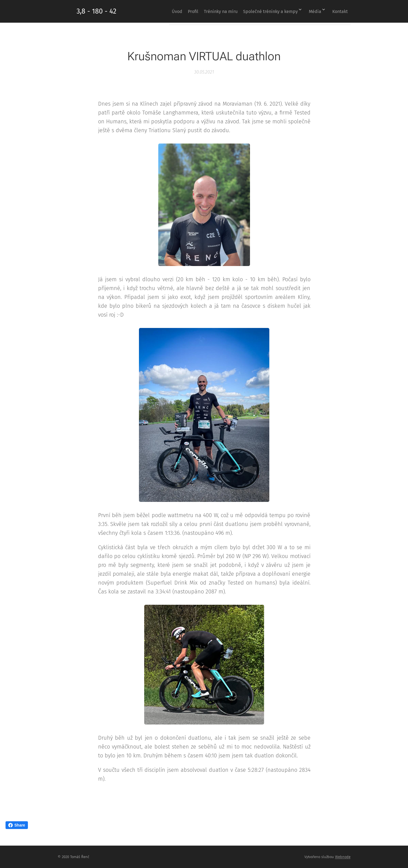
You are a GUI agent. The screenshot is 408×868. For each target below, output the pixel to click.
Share (17, 825)
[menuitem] (159, 11)
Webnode (343, 857)
